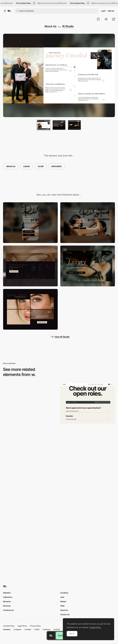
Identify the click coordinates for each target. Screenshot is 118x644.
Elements (7, 601)
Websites (7, 593)
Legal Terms (22, 626)
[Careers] (88, 448)
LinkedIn (28, 629)
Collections (8, 597)
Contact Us (65, 614)
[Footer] (30, 266)
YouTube (57, 629)
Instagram (18, 629)
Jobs (62, 597)
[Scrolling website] (30, 403)
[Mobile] (30, 223)
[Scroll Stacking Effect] (88, 537)
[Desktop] (88, 223)
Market (63, 601)
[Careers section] (88, 403)
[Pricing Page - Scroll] (88, 493)
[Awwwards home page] (51, 636)
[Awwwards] (9, 11)
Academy (64, 593)
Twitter (37, 629)
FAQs (62, 606)
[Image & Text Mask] (30, 493)
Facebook (46, 629)
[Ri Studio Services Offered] (30, 309)
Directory (7, 606)
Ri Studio (68, 26)
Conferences (8, 610)
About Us (64, 610)
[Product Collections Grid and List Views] (30, 448)
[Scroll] (30, 537)
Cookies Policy (9, 626)
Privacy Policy (35, 626)
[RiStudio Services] (88, 266)
